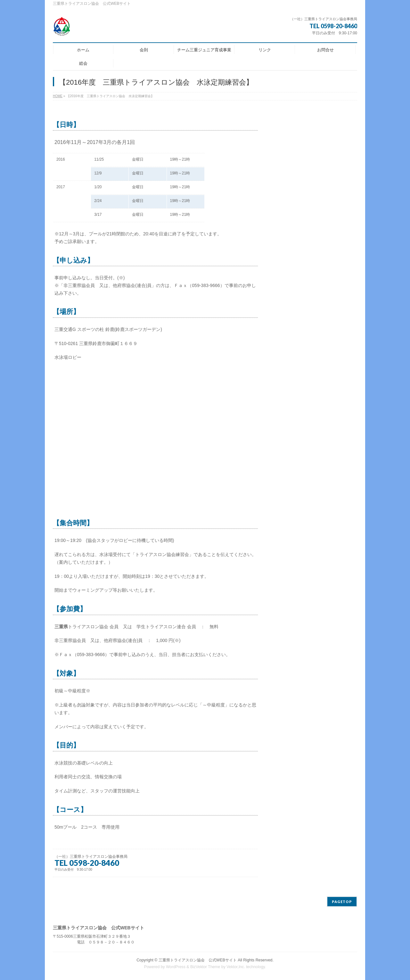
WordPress (176, 967)
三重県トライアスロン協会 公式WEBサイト (198, 960)
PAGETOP (342, 902)
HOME (58, 96)
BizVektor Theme (205, 967)
